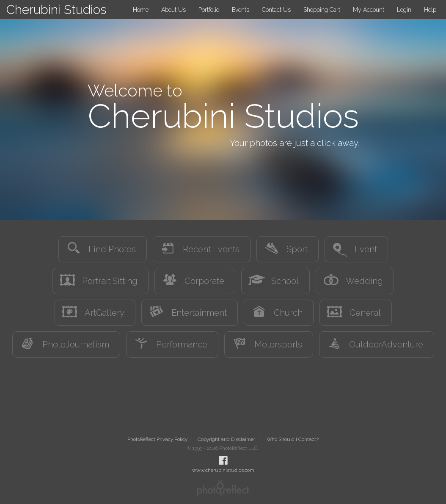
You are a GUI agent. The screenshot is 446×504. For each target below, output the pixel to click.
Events (241, 10)
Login (404, 10)
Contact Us (276, 10)
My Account (369, 10)
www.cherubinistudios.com (223, 470)
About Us (173, 10)
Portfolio (209, 10)
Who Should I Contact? (293, 439)
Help (430, 10)
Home (141, 10)
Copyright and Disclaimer (227, 439)
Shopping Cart (322, 10)
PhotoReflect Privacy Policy (157, 439)
